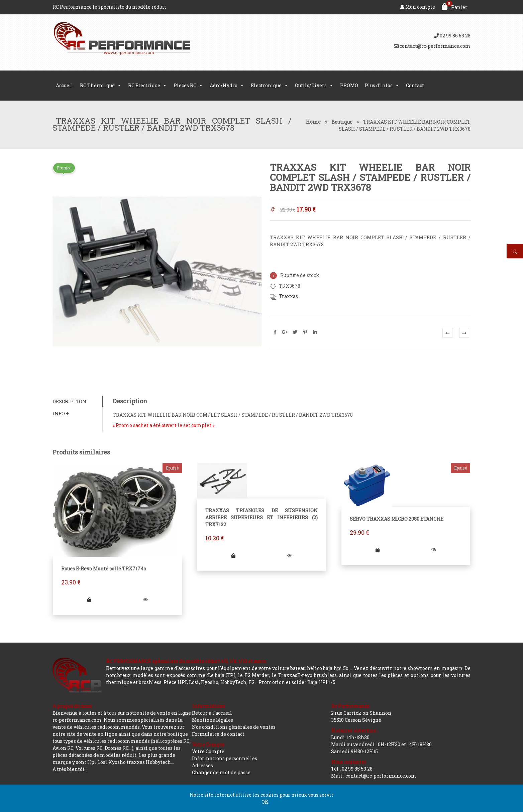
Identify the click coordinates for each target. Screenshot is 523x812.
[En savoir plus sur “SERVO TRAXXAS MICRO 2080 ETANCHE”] (378, 550)
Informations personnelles (225, 758)
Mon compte (418, 7)
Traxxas (288, 296)
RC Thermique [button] (101, 86)
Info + (61, 414)
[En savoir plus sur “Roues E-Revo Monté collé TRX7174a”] (89, 600)
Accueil (65, 85)
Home (313, 122)
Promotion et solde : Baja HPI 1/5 (297, 682)
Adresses (202, 765)
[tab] (77, 401)
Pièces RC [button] (188, 86)
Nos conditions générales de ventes (234, 727)
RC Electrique (147, 86)
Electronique (270, 86)
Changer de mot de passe (221, 772)
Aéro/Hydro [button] (227, 86)
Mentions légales (213, 720)
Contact (415, 85)
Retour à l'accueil (212, 713)
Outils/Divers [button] (314, 86)
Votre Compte (208, 751)
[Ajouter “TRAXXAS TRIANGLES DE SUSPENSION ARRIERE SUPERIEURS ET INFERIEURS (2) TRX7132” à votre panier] (233, 556)
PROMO (349, 85)
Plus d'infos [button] (382, 86)
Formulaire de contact (218, 734)
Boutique (342, 122)
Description (69, 401)
